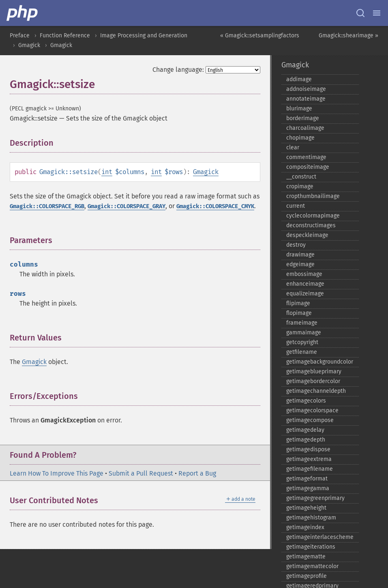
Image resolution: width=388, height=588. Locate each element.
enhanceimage (305, 284)
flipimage (298, 303)
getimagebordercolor (313, 381)
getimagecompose (310, 420)
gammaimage (304, 333)
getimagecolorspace (312, 410)
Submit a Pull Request (141, 473)
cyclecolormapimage (313, 216)
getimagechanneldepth (316, 391)
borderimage (303, 118)
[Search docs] (360, 13)
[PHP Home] (23, 13)
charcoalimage (305, 128)
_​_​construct (301, 177)
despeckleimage (307, 235)
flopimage (299, 313)
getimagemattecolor (312, 566)
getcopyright (302, 342)
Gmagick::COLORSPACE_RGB (47, 206)
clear (293, 148)
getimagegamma (308, 488)
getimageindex (305, 527)
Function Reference (65, 36)
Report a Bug (197, 473)
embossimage (304, 274)
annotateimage (306, 99)
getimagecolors (306, 401)
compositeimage (308, 167)
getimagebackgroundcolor (320, 362)
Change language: (178, 70)
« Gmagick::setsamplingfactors (260, 36)
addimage (299, 79)
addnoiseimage (306, 89)
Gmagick (29, 45)
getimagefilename (310, 469)
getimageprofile (307, 576)
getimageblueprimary (314, 372)
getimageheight (306, 508)
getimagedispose (308, 449)
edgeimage (300, 264)
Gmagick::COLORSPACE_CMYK (215, 206)
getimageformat (307, 479)
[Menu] (377, 13)
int (107, 172)
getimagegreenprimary (315, 498)
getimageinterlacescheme (320, 537)
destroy (296, 245)
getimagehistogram (311, 518)
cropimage (300, 186)
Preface (20, 36)
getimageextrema (309, 459)
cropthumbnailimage (313, 196)
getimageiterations (311, 547)
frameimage (302, 323)
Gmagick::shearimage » (348, 36)
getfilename (302, 352)
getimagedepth (306, 440)
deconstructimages (311, 225)
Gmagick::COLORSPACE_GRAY (126, 206)
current (296, 206)
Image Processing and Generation (144, 36)
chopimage (300, 138)
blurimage (299, 109)
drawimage (300, 255)
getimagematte (306, 557)
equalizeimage (305, 294)
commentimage (306, 157)
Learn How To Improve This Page (57, 473)
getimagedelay (305, 430)
